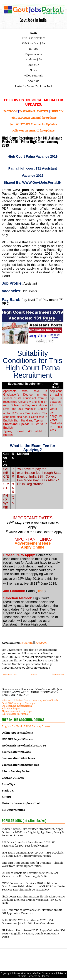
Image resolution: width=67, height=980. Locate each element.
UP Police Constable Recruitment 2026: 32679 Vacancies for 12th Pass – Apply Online (30, 875)
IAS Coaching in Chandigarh (17, 706)
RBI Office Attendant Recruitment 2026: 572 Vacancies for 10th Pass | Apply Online (29, 844)
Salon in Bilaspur (11, 709)
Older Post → (57, 675)
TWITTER (43, 111)
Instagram (26, 643)
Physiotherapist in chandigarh (18, 711)
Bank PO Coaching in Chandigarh (19, 703)
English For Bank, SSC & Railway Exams (26, 726)
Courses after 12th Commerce (20, 765)
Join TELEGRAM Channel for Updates (34, 118)
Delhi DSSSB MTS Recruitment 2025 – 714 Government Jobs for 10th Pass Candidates (28, 922)
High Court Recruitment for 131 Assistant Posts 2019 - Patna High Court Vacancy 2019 (32, 142)
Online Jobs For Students (17, 733)
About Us (34, 81)
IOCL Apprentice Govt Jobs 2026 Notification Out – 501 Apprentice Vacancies (33, 912)
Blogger (45, 976)
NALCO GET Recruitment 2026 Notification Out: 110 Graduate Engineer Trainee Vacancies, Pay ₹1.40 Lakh (33, 900)
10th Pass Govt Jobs (33, 38)
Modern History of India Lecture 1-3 (24, 746)
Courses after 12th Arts (16, 752)
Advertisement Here (33, 543)
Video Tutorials (33, 76)
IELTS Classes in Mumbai (15, 714)
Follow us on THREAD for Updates (33, 131)
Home (33, 33)
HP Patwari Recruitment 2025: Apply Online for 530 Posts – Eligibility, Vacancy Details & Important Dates (33, 934)
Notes (33, 70)
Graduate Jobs (34, 59)
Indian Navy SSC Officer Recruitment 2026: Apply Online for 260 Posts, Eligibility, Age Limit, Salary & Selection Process (33, 832)
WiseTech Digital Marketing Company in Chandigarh (30, 700)
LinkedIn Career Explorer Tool (33, 86)
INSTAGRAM (27, 111)
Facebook (41, 643)
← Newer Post (10, 675)
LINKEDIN (57, 111)
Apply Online (33, 547)
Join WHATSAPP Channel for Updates (33, 124)
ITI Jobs (33, 49)
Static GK (33, 65)
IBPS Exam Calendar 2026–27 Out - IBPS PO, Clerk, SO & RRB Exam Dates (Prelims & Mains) (33, 854)
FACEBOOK (11, 111)
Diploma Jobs (34, 54)
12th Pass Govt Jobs (33, 43)
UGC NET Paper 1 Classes (17, 739)
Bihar (41, 591)
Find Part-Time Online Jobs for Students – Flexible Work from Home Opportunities (33, 864)
